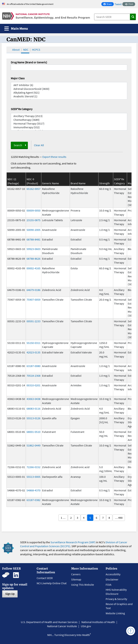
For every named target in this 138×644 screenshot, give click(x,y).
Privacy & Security (116, 599)
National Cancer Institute (62, 626)
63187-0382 (34, 500)
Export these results (54, 157)
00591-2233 (34, 321)
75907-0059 (34, 300)
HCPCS (36, 50)
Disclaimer (112, 579)
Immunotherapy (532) (69, 127)
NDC (26, 50)
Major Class (18, 78)
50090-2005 (34, 230)
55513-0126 (34, 418)
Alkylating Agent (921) (69, 93)
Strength (104, 183)
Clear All (39, 145)
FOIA (109, 585)
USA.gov (86, 626)
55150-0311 (34, 343)
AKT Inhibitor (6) (69, 85)
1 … (63, 518)
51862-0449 (34, 445)
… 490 (119, 518)
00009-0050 (34, 210)
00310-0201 (34, 385)
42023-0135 (34, 352)
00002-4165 (34, 268)
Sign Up (10, 594)
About (16, 50)
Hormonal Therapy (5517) (69, 124)
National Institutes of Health (98, 622)
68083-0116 (34, 409)
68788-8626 (34, 259)
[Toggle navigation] (16, 29)
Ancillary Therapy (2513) (69, 116)
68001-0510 (34, 432)
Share (109, 4)
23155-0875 (34, 220)
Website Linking (115, 613)
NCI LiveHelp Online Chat (52, 583)
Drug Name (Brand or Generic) (29, 62)
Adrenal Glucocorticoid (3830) (69, 89)
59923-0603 (34, 249)
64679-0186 (34, 290)
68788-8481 (34, 239)
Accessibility (113, 574)
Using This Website (83, 585)
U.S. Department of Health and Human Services (49, 622)
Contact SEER (45, 578)
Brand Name (78, 183)
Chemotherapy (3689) (69, 120)
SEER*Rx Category (22, 109)
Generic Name (50, 183)
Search (18, 145)
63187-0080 (34, 366)
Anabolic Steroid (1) (69, 96)
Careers (76, 574)
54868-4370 (34, 490)
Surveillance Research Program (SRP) (73, 542)
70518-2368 (34, 376)
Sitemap (76, 579)
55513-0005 (34, 477)
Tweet (118, 4)
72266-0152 (34, 467)
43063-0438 (34, 399)
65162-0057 (34, 189)
